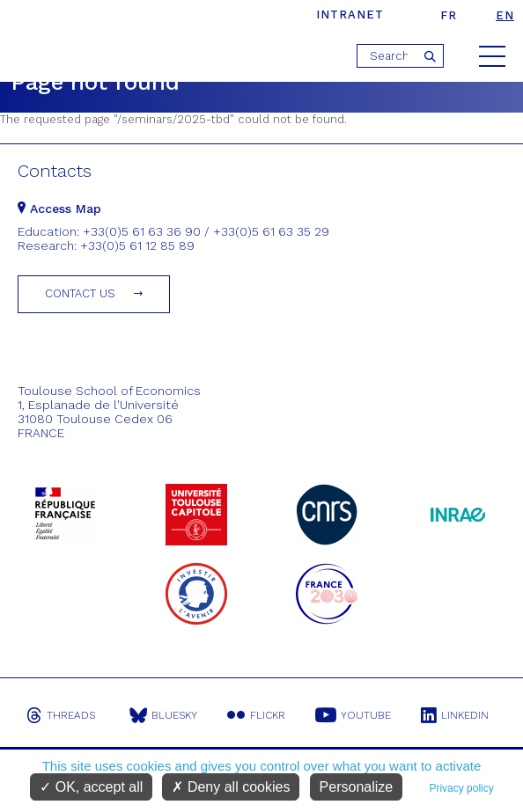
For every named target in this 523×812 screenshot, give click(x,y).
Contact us (80, 293)
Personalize (357, 787)
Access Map (59, 208)
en (505, 15)
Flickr (256, 715)
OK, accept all (91, 787)
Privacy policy (461, 788)
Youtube (353, 715)
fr (449, 15)
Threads (61, 715)
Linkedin (455, 715)
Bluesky (163, 715)
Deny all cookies (231, 787)
